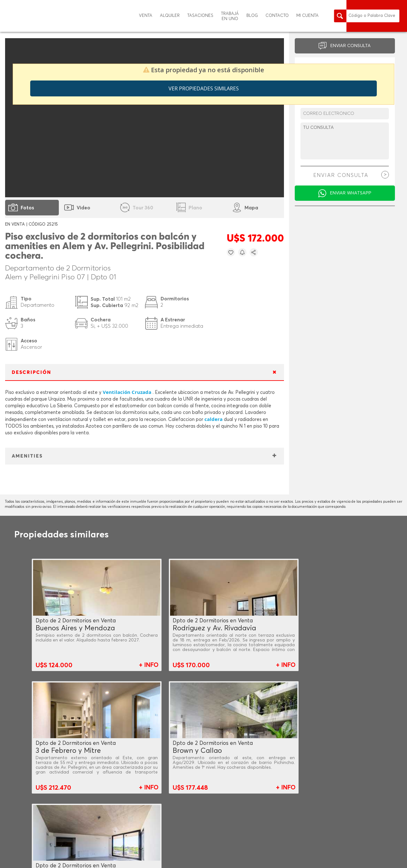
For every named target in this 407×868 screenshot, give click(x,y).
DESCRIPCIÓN (31, 372)
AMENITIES (27, 456)
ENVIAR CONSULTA (351, 46)
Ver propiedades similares (204, 88)
